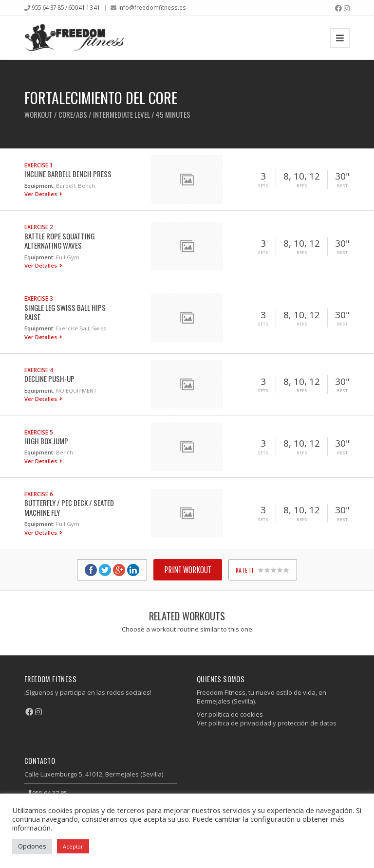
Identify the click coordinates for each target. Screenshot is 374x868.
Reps (302, 186)
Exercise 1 (39, 165)
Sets (263, 186)
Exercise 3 (39, 298)
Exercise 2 (39, 227)
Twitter (105, 570)
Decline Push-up (49, 379)
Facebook (91, 570)
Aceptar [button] (73, 846)
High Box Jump (46, 441)
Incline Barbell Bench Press (68, 174)
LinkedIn (133, 570)
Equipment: (39, 186)
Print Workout (188, 570)
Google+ (119, 570)
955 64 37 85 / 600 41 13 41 (66, 7)
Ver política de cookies (230, 714)
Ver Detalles (41, 194)
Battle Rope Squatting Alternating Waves (59, 241)
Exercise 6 (39, 494)
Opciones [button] (32, 846)
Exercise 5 (39, 432)
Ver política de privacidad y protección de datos (267, 723)
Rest (342, 186)
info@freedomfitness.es (152, 7)
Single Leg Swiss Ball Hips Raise (65, 312)
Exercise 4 (39, 370)
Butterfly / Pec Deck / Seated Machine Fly (69, 507)
